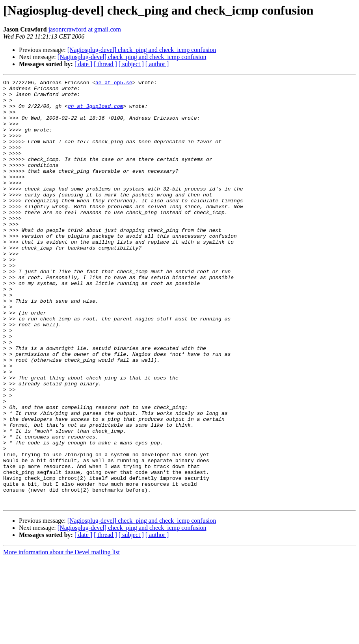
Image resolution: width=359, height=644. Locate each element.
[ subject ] (131, 64)
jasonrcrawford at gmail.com (85, 29)
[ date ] (83, 64)
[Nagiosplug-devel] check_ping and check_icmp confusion (142, 50)
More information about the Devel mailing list (61, 637)
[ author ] (157, 64)
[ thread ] (105, 64)
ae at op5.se (114, 83)
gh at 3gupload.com (95, 112)
